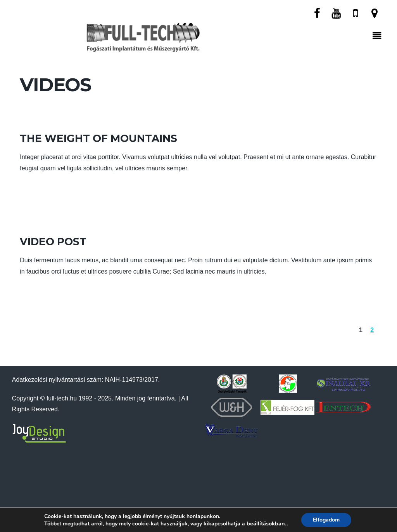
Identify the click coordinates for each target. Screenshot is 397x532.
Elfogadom (326, 520)
